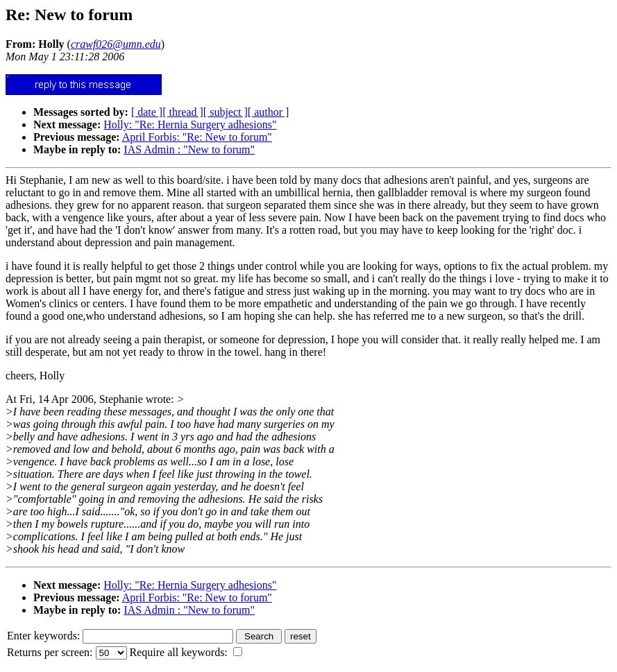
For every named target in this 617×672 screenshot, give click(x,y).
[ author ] (269, 112)
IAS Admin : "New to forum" (189, 149)
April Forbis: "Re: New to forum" (197, 137)
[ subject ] (226, 112)
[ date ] (147, 112)
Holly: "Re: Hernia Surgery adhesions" (190, 124)
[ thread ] (183, 112)
